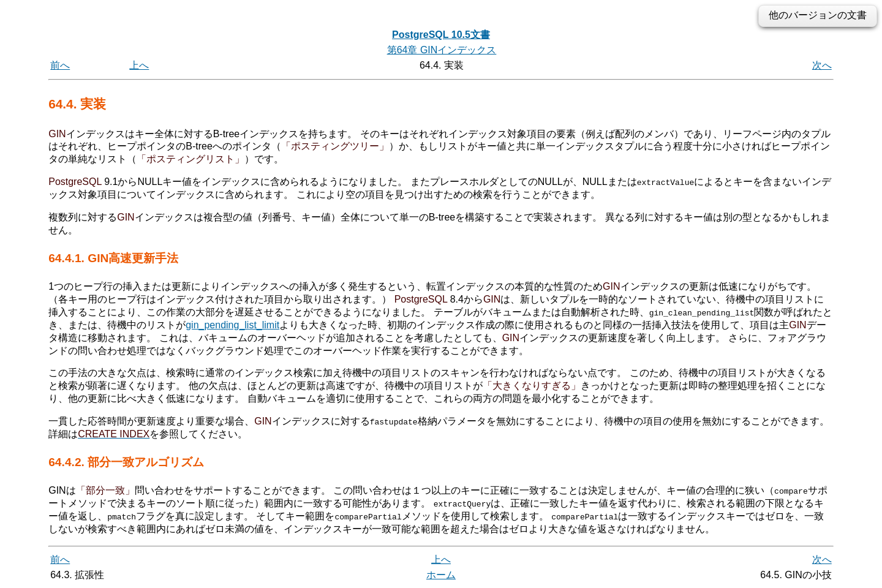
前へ (60, 65)
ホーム (441, 574)
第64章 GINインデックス (442, 50)
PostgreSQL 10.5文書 (441, 35)
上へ (139, 65)
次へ (822, 65)
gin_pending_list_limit (232, 325)
